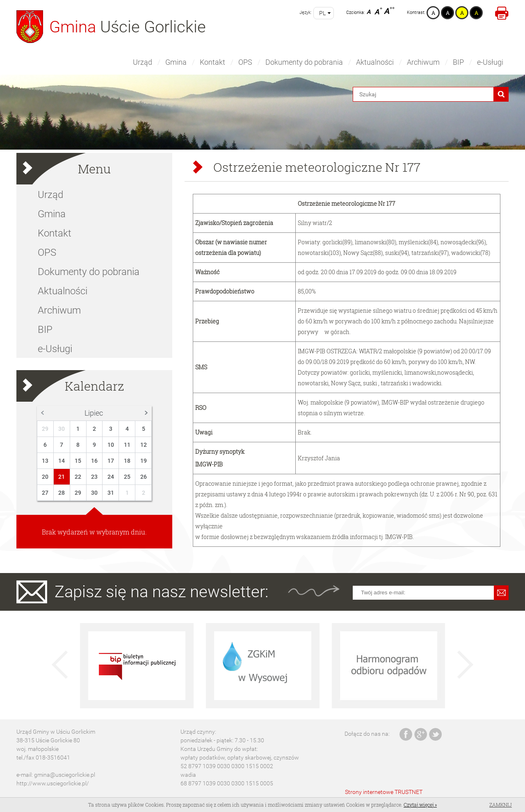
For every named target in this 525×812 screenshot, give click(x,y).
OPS (245, 62)
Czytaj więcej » (420, 805)
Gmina (176, 62)
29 (45, 429)
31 (111, 493)
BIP (458, 62)
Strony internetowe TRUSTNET (384, 792)
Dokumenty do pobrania (304, 62)
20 (45, 477)
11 (127, 445)
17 (111, 461)
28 (62, 493)
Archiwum (423, 62)
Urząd (143, 62)
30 (62, 429)
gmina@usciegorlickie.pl (65, 775)
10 (111, 445)
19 (144, 461)
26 (144, 477)
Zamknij (501, 805)
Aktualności (375, 62)
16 (94, 461)
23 (94, 477)
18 (127, 461)
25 (127, 477)
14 (62, 461)
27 (45, 493)
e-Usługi (490, 62)
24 (111, 477)
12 (144, 445)
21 (62, 477)
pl (322, 13)
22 (78, 477)
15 (78, 461)
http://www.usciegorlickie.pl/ (53, 783)
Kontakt (212, 62)
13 (45, 461)
